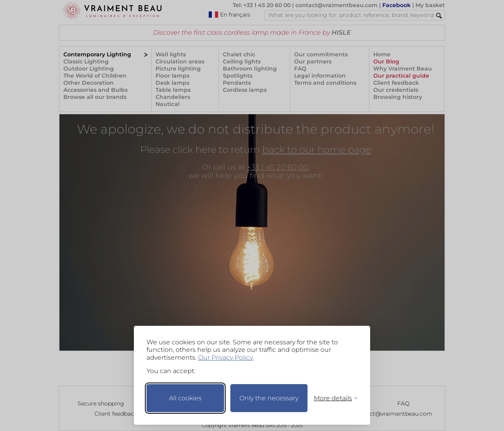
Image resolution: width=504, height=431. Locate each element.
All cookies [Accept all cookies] (185, 398)
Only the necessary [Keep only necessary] (269, 398)
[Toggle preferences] (332, 398)
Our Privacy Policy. (226, 358)
